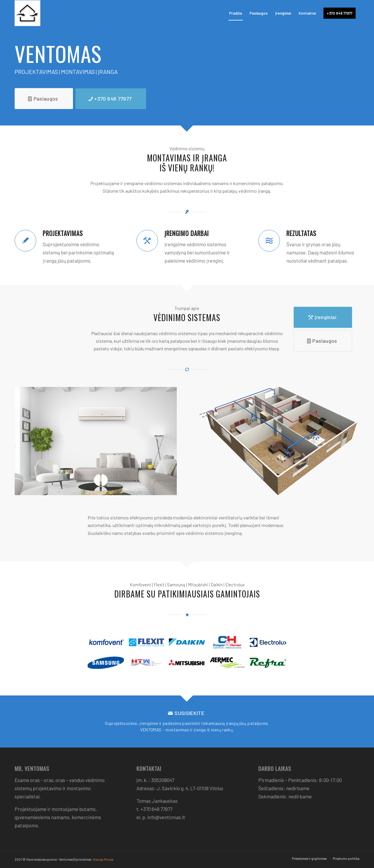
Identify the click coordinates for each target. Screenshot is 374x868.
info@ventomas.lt (166, 817)
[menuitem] (236, 13)
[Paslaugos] (44, 99)
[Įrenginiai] (323, 317)
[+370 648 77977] (111, 99)
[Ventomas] (53, 13)
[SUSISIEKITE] (187, 721)
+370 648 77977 (156, 809)
